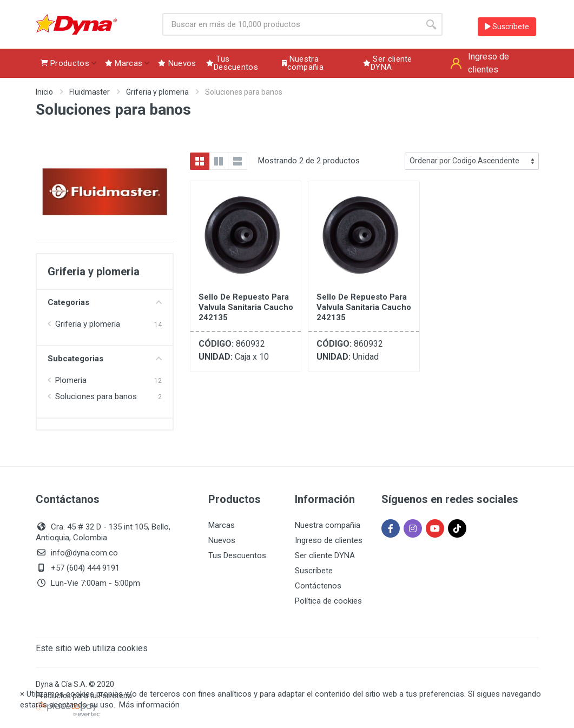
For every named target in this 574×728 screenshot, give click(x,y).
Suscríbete (507, 27)
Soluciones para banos (96, 396)
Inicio (44, 92)
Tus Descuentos (237, 555)
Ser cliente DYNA (325, 555)
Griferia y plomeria (157, 92)
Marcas (222, 525)
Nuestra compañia (328, 525)
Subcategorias (105, 359)
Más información (149, 705)
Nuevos (222, 540)
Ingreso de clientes (329, 540)
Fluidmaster (90, 92)
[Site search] (291, 24)
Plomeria (71, 380)
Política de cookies (328, 601)
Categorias (105, 302)
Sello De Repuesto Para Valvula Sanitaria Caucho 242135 (246, 307)
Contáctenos (318, 586)
